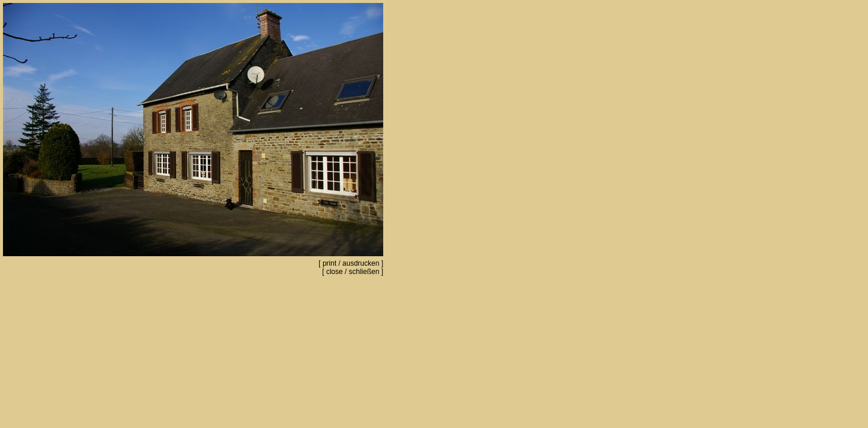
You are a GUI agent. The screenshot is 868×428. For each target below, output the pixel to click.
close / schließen (353, 272)
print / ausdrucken (351, 263)
